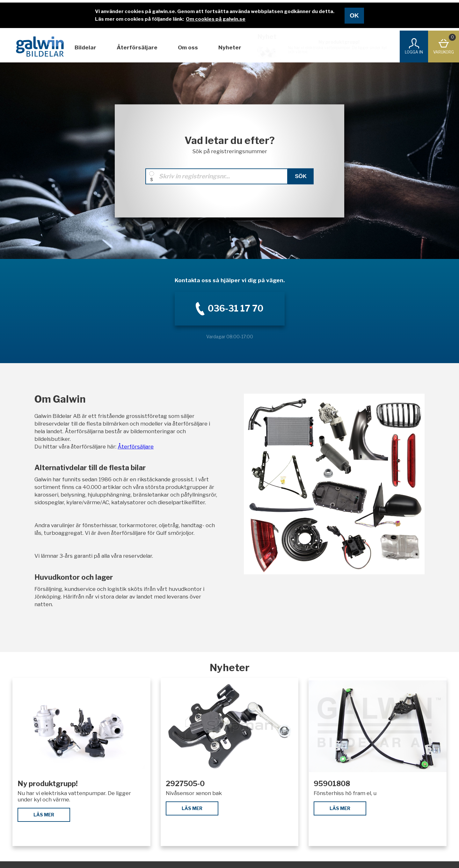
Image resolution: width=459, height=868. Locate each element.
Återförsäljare (137, 47)
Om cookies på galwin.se (216, 19)
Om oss (188, 47)
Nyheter (230, 47)
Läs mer (44, 815)
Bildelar (85, 47)
